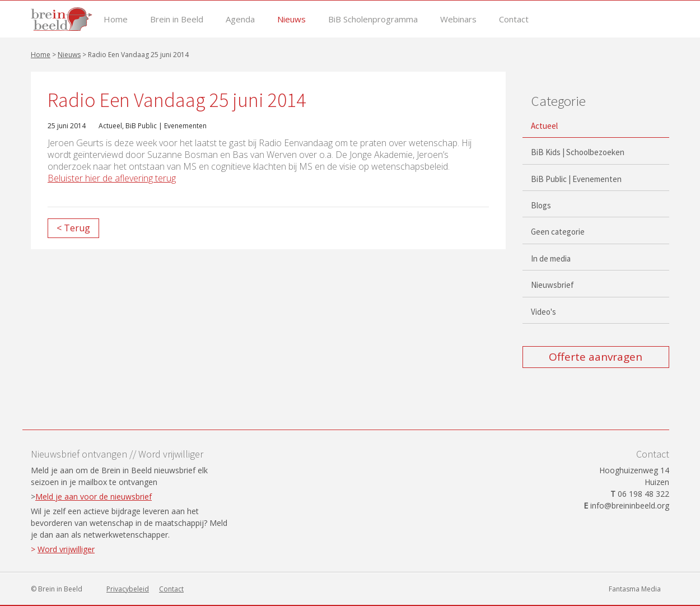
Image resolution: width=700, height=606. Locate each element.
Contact (514, 19)
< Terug (73, 228)
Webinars (458, 19)
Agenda (240, 19)
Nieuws (291, 19)
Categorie (558, 101)
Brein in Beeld (177, 19)
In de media (551, 258)
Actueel (110, 126)
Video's (543, 312)
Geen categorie (558, 232)
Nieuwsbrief (552, 285)
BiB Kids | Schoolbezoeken (578, 152)
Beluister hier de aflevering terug (112, 178)
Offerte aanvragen (596, 357)
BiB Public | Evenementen (166, 126)
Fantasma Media (635, 589)
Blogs (541, 205)
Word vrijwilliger (66, 549)
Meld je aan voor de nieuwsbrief (94, 497)
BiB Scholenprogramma (373, 19)
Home (116, 19)
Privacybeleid (128, 589)
